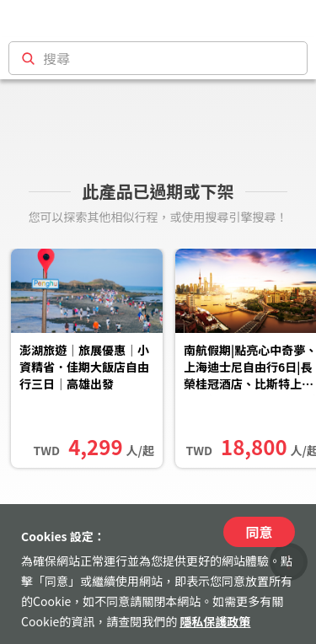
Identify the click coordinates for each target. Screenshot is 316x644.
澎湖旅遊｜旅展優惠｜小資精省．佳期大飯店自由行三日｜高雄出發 (84, 367)
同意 (259, 532)
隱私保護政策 (215, 621)
